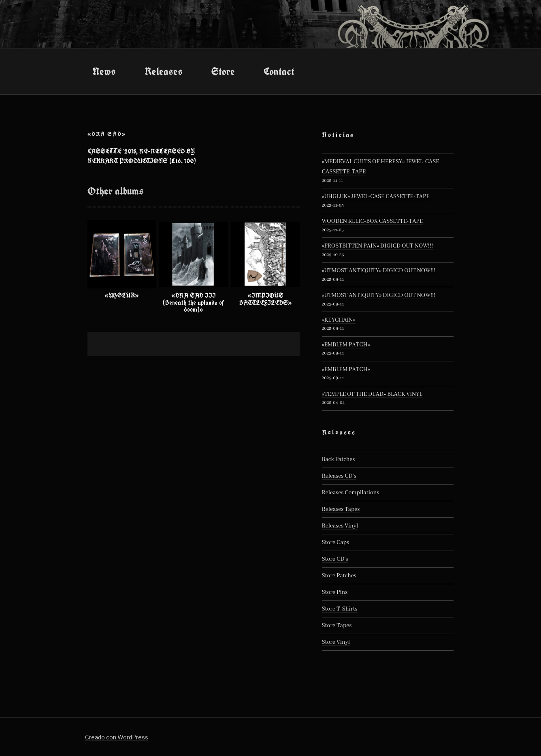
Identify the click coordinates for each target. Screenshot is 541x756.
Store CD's (335, 559)
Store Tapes (337, 626)
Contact (279, 71)
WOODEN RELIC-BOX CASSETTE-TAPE (373, 221)
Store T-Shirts (340, 609)
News (104, 71)
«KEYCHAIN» (339, 320)
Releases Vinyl (340, 526)
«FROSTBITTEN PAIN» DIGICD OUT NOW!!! (378, 246)
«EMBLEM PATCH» (346, 345)
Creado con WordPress (117, 737)
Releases (164, 71)
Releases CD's (339, 476)
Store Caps (335, 542)
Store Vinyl (336, 642)
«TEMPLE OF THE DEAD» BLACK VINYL (372, 394)
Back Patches (339, 459)
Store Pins (335, 592)
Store (223, 71)
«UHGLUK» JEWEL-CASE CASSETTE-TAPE (376, 196)
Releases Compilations (351, 493)
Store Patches (339, 576)
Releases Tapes (341, 509)
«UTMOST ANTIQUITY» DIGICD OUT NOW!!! (379, 271)
